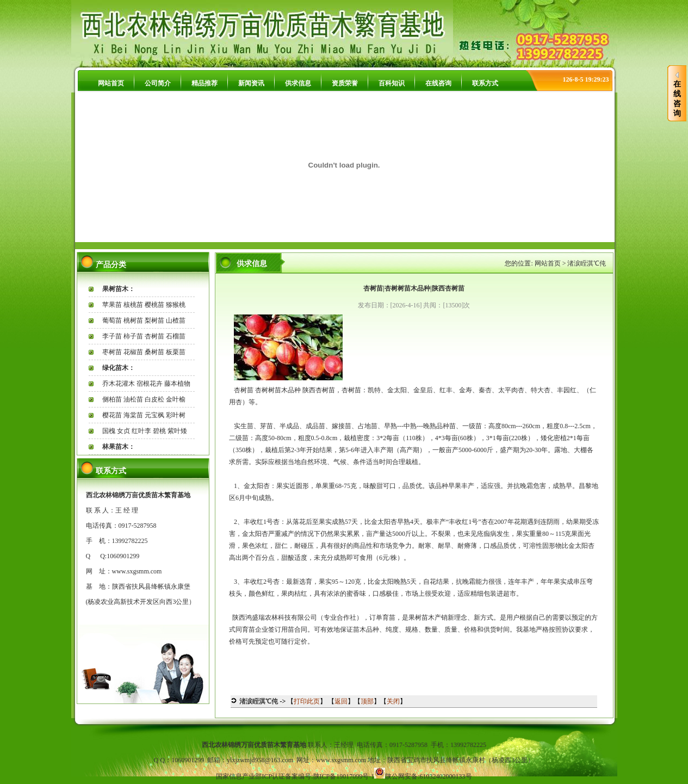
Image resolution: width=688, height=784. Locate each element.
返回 (341, 701)
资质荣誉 (345, 83)
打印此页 (307, 701)
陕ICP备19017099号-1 (344, 776)
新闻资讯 (251, 83)
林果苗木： (119, 447)
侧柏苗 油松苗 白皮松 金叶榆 (144, 399)
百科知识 (392, 83)
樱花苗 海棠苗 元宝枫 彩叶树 (144, 415)
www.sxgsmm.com (137, 571)
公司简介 (158, 83)
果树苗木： (119, 289)
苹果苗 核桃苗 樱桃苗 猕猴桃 (144, 305)
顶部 (367, 701)
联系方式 (485, 83)
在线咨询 (438, 83)
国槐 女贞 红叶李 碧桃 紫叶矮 (145, 431)
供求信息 (298, 83)
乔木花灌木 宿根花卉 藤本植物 (146, 384)
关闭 (393, 701)
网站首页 (111, 83)
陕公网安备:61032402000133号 (428, 776)
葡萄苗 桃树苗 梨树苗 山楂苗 (144, 320)
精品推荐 (204, 83)
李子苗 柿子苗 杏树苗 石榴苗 (144, 336)
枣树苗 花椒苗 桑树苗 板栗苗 (144, 352)
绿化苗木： (119, 368)
